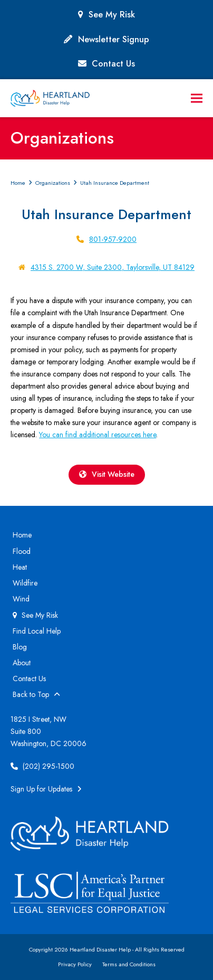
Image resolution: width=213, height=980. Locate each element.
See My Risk (112, 15)
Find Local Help (37, 631)
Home (22, 535)
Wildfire (25, 583)
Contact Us (113, 64)
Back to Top (36, 694)
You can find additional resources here (98, 435)
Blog (20, 647)
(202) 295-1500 (42, 766)
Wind (21, 599)
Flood (22, 551)
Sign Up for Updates (46, 789)
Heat (20, 567)
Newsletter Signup (114, 39)
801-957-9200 (113, 239)
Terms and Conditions (129, 964)
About (22, 663)
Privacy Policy (75, 964)
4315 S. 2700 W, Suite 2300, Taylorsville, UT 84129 (113, 267)
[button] (197, 98)
